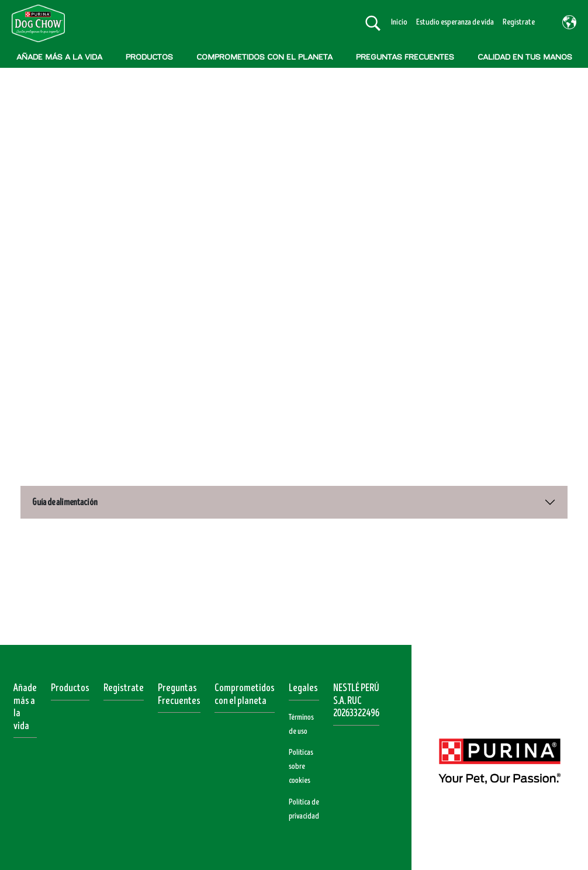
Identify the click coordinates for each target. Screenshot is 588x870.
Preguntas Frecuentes (179, 688)
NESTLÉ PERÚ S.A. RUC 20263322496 (356, 694)
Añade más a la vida (25, 701)
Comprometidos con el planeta (245, 688)
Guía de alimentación (65, 496)
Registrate (124, 682)
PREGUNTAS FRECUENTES (405, 57)
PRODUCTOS (149, 57)
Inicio (399, 22)
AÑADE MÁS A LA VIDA (59, 57)
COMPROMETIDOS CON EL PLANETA (264, 57)
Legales (303, 682)
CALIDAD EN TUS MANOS (525, 57)
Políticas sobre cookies (301, 760)
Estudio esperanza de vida (455, 22)
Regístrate (519, 22)
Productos (70, 682)
